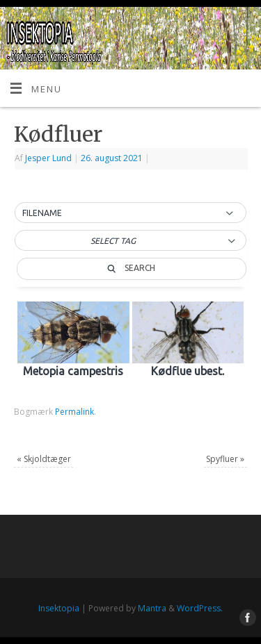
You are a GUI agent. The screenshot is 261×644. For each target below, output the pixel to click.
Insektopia (59, 608)
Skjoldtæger (44, 459)
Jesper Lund (48, 158)
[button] (130, 213)
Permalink (74, 412)
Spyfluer (225, 459)
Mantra (152, 608)
